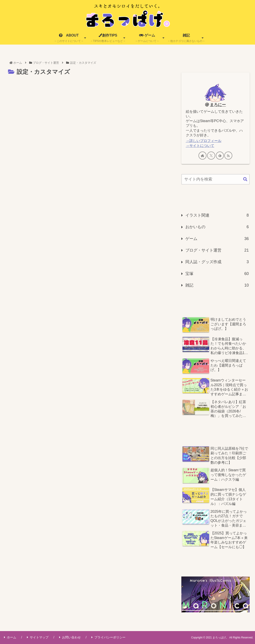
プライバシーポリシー (108, 637)
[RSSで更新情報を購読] (228, 156)
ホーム (10, 637)
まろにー (218, 105)
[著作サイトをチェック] (202, 156)
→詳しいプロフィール (204, 141)
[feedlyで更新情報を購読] (220, 156)
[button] (245, 179)
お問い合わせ (70, 637)
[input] (216, 179)
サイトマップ (38, 637)
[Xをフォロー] (211, 156)
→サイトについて (200, 146)
